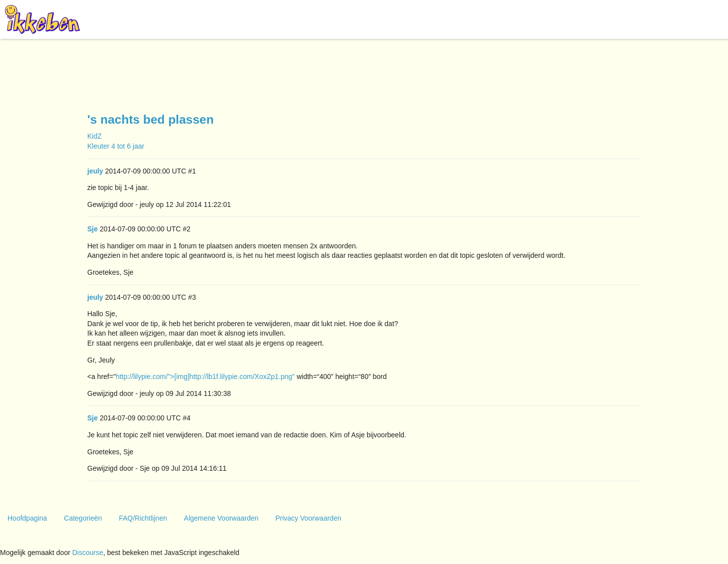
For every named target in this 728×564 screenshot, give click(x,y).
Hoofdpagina (27, 518)
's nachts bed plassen (151, 119)
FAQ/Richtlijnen (143, 518)
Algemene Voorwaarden (221, 518)
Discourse (88, 553)
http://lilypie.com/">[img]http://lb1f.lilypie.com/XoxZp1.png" (205, 376)
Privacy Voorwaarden (308, 518)
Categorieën (83, 518)
